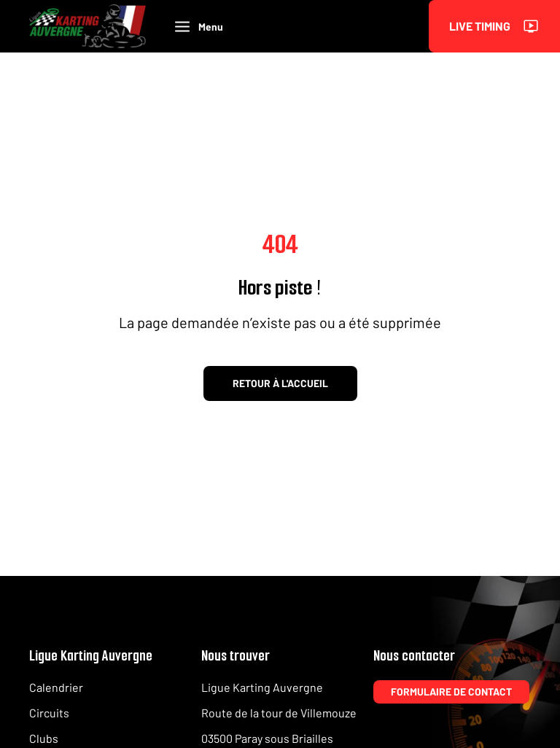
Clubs (44, 738)
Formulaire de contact (451, 691)
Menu (199, 27)
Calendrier (56, 687)
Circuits (49, 713)
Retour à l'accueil (280, 383)
